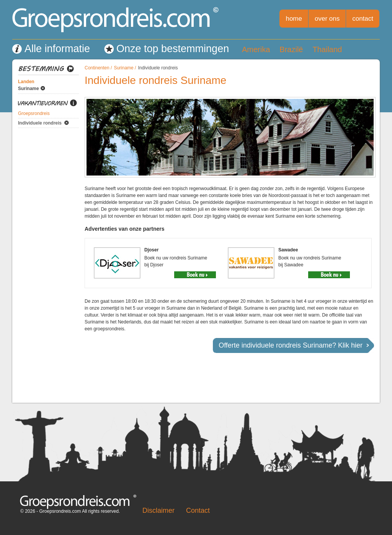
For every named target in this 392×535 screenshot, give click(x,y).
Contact (198, 510)
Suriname (29, 89)
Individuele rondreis (40, 123)
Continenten (97, 68)
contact (363, 19)
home (294, 19)
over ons (327, 19)
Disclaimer (158, 510)
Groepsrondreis (34, 113)
